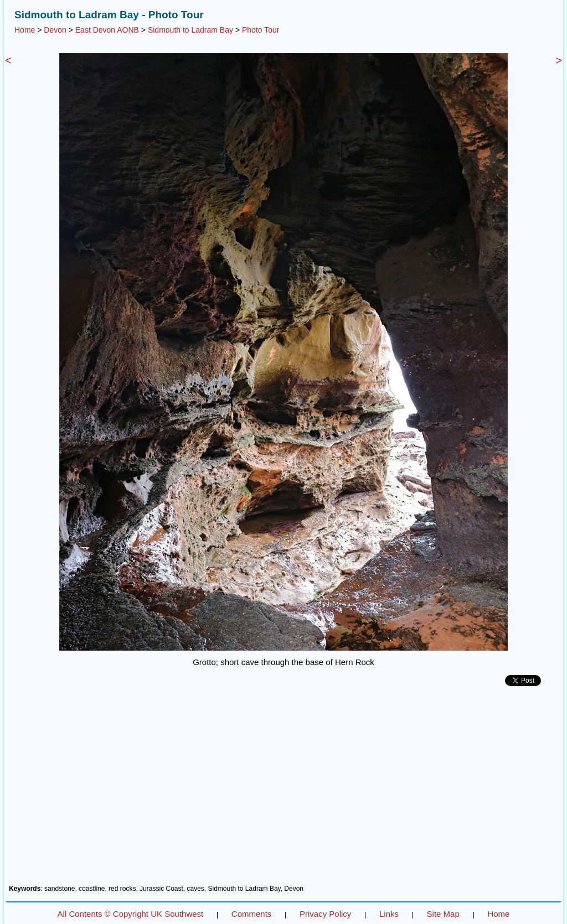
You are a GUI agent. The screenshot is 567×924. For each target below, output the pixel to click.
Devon (55, 30)
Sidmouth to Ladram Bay (190, 30)
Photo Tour (261, 30)
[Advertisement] (283, 790)
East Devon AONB (107, 30)
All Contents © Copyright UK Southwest (131, 914)
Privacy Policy (325, 914)
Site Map (443, 914)
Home (25, 30)
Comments (252, 914)
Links (389, 914)
